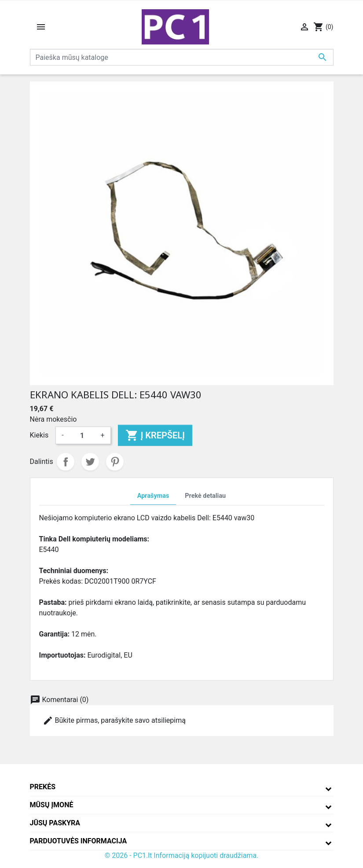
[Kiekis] (82, 435)
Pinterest (115, 462)
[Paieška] (182, 57)
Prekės (43, 787)
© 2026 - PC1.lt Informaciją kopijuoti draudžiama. (182, 855)
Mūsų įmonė (52, 805)
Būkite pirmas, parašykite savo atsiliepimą (114, 721)
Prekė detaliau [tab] (205, 496)
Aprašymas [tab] (153, 496)
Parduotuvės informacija (79, 841)
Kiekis (39, 435)
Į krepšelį (155, 435)
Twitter (90, 462)
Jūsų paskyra (55, 823)
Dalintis (66, 462)
